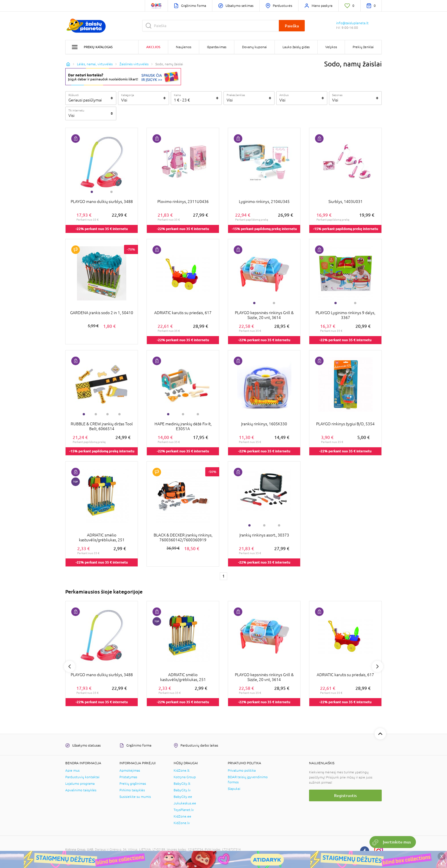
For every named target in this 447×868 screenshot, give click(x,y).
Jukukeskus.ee (185, 803)
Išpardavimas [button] (217, 47)
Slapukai (234, 789)
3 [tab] (107, 414)
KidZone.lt (182, 771)
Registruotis (345, 795)
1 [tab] (92, 192)
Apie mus (72, 771)
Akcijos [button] (153, 47)
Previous (70, 666)
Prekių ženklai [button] (363, 47)
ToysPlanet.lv (184, 810)
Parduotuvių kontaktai (82, 777)
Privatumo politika (242, 771)
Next (377, 666)
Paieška (292, 26)
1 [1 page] (223, 576)
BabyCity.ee (183, 797)
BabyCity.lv (182, 790)
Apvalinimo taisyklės (81, 790)
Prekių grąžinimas (133, 784)
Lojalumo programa (80, 784)
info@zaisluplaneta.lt (352, 23)
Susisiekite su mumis (135, 797)
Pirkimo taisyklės (132, 790)
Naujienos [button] (184, 47)
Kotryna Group (185, 777)
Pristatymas (128, 777)
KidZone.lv (182, 823)
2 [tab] (111, 192)
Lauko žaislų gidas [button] (296, 47)
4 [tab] (119, 414)
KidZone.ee (182, 816)
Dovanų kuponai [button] (254, 47)
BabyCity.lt (182, 784)
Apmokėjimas (130, 771)
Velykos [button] (331, 47)
